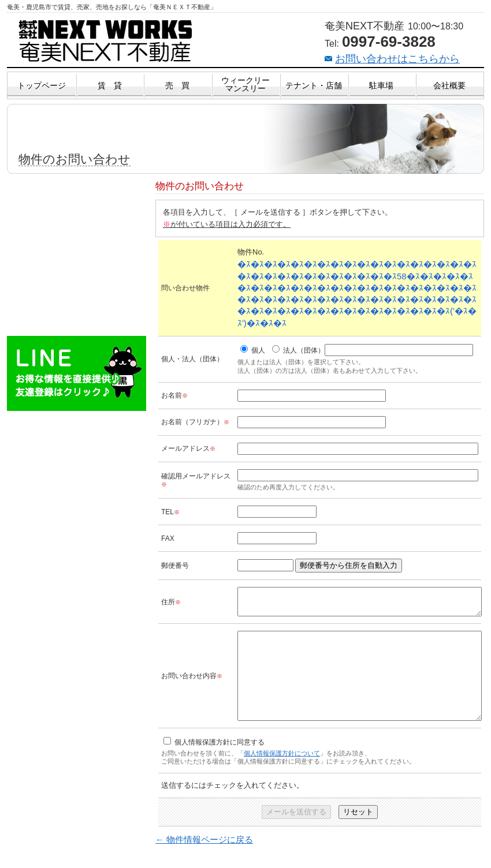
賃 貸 (110, 85)
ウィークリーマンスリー (245, 84)
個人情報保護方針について (282, 776)
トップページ (42, 85)
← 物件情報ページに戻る (204, 862)
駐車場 (381, 85)
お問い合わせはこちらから (397, 59)
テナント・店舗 (314, 85)
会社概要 (449, 85)
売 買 (177, 85)
